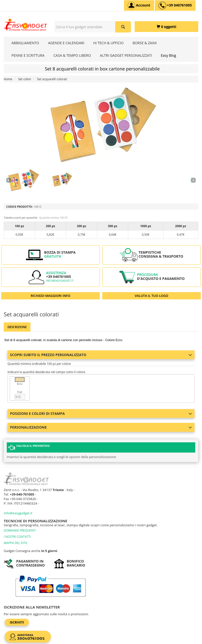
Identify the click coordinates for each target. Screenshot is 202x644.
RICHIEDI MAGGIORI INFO (50, 296)
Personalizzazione (101, 427)
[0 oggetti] (166, 27)
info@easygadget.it (60, 281)
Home (8, 79)
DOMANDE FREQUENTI (20, 530)
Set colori (25, 79)
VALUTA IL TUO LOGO (151, 296)
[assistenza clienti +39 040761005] (175, 5)
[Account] (139, 5)
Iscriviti (17, 622)
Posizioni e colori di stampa (101, 413)
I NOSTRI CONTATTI (17, 537)
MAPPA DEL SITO (15, 543)
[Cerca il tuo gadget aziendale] (123, 27)
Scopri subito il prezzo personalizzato (101, 355)
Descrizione (17, 327)
